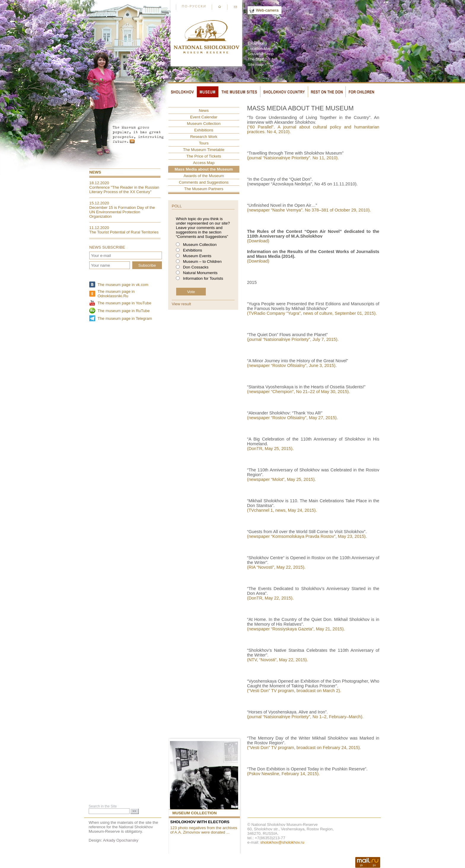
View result (181, 304)
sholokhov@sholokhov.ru (282, 842)
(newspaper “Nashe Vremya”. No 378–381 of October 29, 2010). (309, 210)
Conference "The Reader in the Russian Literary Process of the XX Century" (124, 190)
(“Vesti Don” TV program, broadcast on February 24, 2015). (304, 748)
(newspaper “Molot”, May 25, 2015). (281, 479)
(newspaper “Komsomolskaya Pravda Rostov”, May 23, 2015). (307, 536)
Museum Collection (204, 124)
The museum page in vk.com (123, 285)
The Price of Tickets (204, 156)
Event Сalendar (204, 117)
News (95, 172)
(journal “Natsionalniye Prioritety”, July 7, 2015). (293, 339)
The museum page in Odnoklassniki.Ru (116, 294)
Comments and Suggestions (204, 182)
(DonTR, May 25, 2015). (270, 449)
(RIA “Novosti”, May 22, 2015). (276, 567)
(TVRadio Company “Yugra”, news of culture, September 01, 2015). (312, 313)
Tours (204, 143)
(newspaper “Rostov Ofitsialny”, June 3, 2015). (292, 365)
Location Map (259, 49)
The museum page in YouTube (124, 303)
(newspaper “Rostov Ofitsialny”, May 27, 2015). (292, 418)
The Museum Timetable (204, 150)
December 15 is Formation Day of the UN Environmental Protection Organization (122, 212)
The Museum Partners (204, 189)
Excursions (257, 43)
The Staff (256, 59)
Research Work (204, 137)
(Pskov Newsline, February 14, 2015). (283, 774)
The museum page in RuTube (124, 311)
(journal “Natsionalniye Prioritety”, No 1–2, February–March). (305, 717)
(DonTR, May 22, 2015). (270, 598)
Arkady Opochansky (121, 840)
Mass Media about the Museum (204, 169)
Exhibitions (204, 130)
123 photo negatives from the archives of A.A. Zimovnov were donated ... (204, 830)
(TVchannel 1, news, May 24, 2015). (282, 510)
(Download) (258, 241)
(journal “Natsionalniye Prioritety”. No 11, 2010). (293, 158)
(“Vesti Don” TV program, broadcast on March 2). (294, 691)
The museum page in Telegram (125, 318)
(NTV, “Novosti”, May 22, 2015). (278, 660)
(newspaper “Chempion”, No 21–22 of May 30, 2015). (298, 392)
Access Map (204, 163)
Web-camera (267, 10)
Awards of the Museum (204, 176)
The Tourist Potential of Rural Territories (124, 232)
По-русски (194, 6)
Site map (255, 65)
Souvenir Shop (261, 54)
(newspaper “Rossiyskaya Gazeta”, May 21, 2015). (296, 629)
